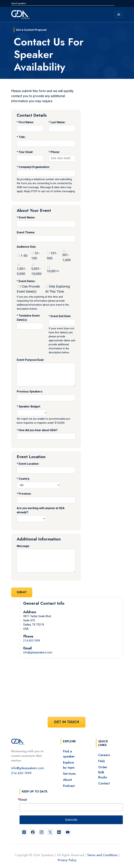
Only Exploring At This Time (57, 289)
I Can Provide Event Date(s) (28, 289)
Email (23, 800)
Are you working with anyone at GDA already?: (41, 510)
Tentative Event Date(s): (28, 318)
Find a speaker (69, 754)
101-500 (52, 256)
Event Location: (29, 464)
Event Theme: (26, 232)
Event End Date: (61, 316)
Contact (104, 783)
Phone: (55, 152)
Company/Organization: (34, 167)
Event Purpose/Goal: (30, 360)
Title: (22, 137)
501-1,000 (66, 256)
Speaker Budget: (30, 406)
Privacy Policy (67, 860)
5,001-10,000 (36, 270)
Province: (25, 494)
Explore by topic (69, 765)
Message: (23, 546)
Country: (24, 479)
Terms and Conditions (102, 855)
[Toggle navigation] (119, 15)
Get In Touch (67, 722)
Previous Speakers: (30, 392)
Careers (104, 755)
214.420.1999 (32, 641)
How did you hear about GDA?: (38, 430)
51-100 (36, 256)
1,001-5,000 (22, 270)
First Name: (26, 122)
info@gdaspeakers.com (38, 652)
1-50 (22, 256)
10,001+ (53, 270)
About (67, 780)
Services (69, 773)
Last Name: (58, 122)
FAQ (101, 761)
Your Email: (26, 152)
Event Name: (27, 217)
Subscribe (71, 820)
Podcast (69, 786)
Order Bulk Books (103, 772)
